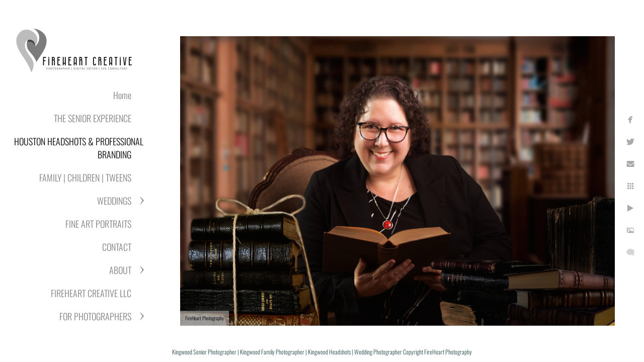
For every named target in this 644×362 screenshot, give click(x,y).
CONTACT (117, 247)
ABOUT (120, 270)
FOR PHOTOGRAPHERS (95, 316)
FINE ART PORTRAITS (98, 224)
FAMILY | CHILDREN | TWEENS (85, 177)
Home (122, 95)
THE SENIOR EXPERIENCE (93, 118)
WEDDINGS (114, 201)
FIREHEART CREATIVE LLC (91, 293)
